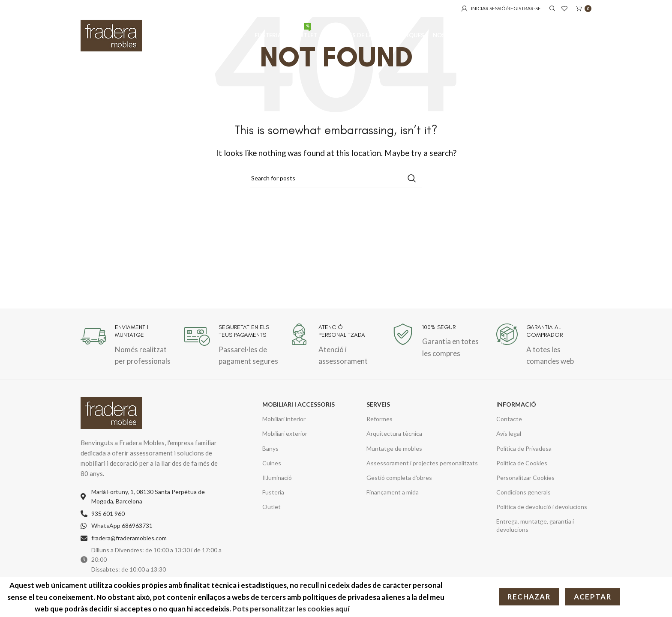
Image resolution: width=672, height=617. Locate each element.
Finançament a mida (393, 492)
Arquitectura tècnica (394, 433)
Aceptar (593, 597)
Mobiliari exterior (285, 433)
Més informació (382, 609)
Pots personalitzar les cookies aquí (291, 609)
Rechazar (529, 597)
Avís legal (509, 433)
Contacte (509, 419)
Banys (270, 448)
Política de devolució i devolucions (542, 507)
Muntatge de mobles (394, 448)
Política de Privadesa (524, 448)
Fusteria (273, 492)
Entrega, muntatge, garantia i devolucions (535, 525)
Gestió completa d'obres (399, 478)
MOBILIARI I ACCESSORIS (298, 404)
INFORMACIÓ (516, 404)
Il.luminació (277, 478)
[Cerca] (551, 9)
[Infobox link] (128, 345)
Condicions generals (523, 492)
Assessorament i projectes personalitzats (422, 463)
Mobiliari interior (284, 419)
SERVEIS (378, 404)
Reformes (379, 419)
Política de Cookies (522, 463)
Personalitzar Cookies (525, 478)
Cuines (272, 463)
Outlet (271, 507)
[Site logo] (111, 35)
